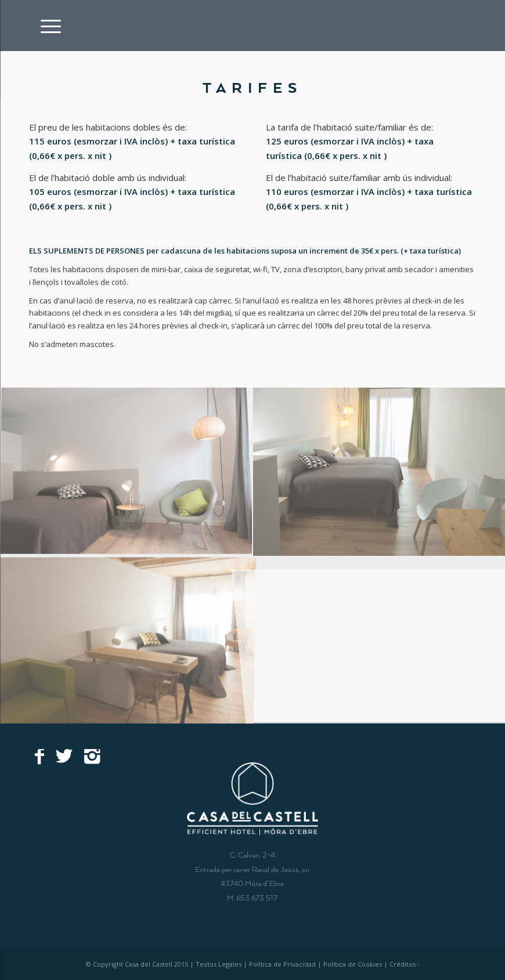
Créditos (403, 964)
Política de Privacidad (282, 964)
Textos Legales (219, 964)
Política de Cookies (353, 964)
